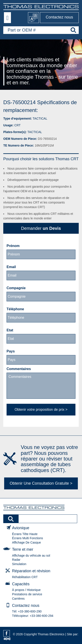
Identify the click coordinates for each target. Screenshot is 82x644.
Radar (16, 560)
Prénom (13, 246)
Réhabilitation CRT (25, 577)
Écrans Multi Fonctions (28, 538)
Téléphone (15, 309)
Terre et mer (23, 549)
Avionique (21, 528)
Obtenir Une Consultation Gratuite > (41, 483)
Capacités (21, 584)
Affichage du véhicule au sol (31, 556)
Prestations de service (27, 594)
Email (11, 267)
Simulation (19, 564)
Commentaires (19, 369)
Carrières (18, 599)
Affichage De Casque (26, 542)
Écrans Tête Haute (25, 534)
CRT (18, 125)
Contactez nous (59, 17)
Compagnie (16, 288)
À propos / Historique (26, 590)
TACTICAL (40, 118)
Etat (10, 330)
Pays (11, 351)
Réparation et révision (31, 571)
